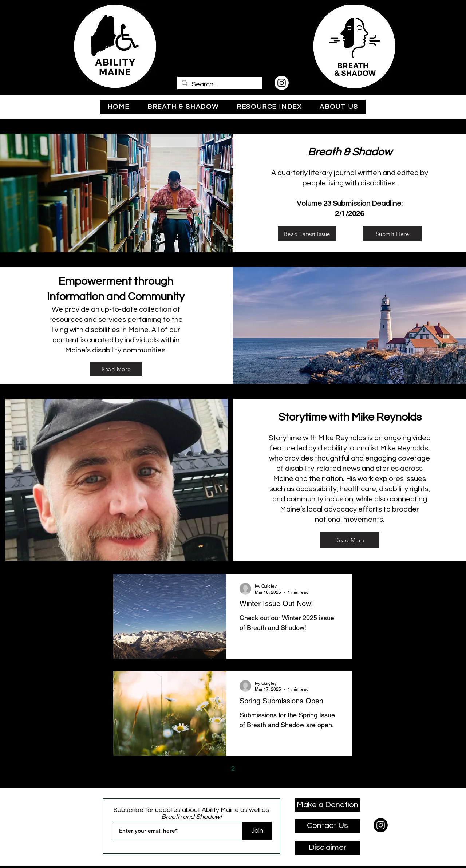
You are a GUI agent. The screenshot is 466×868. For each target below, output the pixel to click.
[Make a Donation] (327, 805)
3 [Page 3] (248, 768)
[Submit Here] (392, 234)
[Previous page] (202, 769)
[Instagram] (282, 83)
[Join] (257, 831)
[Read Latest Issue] (307, 234)
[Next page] (264, 769)
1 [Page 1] (218, 768)
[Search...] (219, 84)
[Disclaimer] (327, 848)
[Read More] (116, 369)
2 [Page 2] (233, 768)
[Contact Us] (327, 826)
